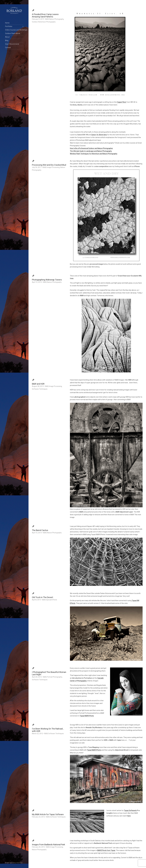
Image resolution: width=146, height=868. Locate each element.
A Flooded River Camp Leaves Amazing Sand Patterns (45, 15)
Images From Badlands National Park (48, 845)
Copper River (122, 102)
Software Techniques (40, 389)
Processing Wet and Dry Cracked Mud (49, 165)
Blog (7, 40)
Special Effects (52, 600)
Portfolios (9, 26)
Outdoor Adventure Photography (44, 22)
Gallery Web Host (17, 863)
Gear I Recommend (12, 44)
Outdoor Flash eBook (13, 33)
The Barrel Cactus (40, 530)
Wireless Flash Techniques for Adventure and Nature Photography (94, 154)
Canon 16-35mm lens (99, 135)
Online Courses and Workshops (14, 30)
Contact (8, 48)
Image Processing (53, 167)
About (7, 37)
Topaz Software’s (130, 810)
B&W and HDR (38, 384)
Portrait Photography (55, 677)
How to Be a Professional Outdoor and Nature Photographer (91, 148)
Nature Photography (56, 19)
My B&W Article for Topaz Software (48, 814)
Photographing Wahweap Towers (47, 280)
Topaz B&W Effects (87, 716)
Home (7, 23)
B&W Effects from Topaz (106, 850)
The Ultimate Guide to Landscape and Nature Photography (91, 151)
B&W (47, 19)
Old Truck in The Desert (42, 597)
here (129, 816)
